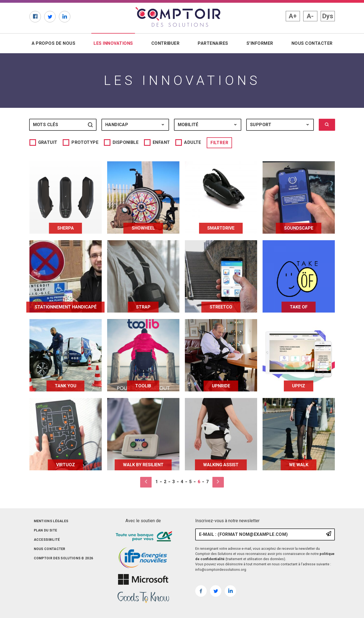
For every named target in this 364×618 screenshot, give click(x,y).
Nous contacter (312, 43)
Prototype (85, 142)
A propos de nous (54, 43)
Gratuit (48, 142)
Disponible (126, 142)
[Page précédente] (148, 482)
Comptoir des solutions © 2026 (64, 558)
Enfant (161, 142)
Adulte (192, 142)
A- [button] (310, 16)
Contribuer (166, 43)
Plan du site (46, 530)
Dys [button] (328, 16)
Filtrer (219, 143)
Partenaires (213, 43)
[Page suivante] (216, 482)
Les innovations (114, 43)
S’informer (260, 43)
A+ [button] (293, 16)
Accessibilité (47, 540)
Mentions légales (51, 521)
